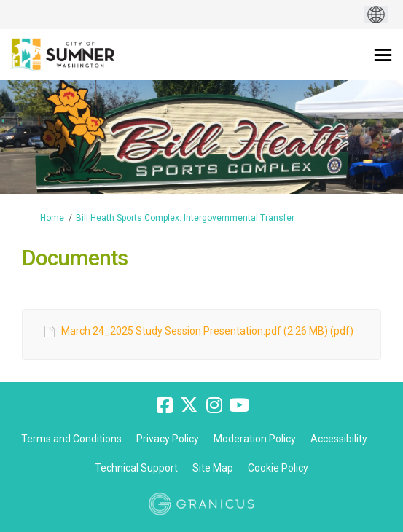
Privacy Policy (168, 439)
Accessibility (339, 439)
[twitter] (189, 405)
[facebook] (165, 405)
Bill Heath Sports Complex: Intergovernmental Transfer (185, 218)
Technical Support (136, 468)
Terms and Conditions (71, 439)
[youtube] (239, 405)
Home (52, 218)
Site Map (213, 468)
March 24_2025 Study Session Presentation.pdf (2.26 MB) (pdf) (207, 331)
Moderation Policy (255, 439)
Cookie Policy (278, 468)
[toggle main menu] (383, 55)
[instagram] (214, 405)
